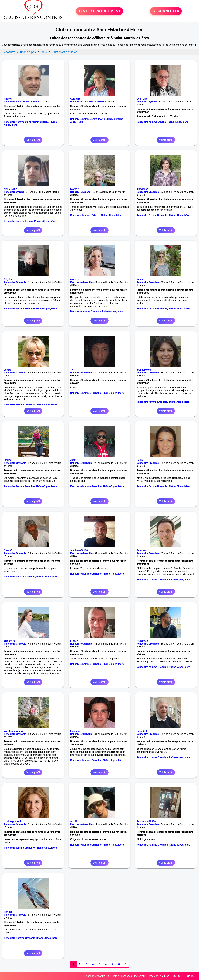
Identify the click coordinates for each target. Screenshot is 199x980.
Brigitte (8, 279)
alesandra (9, 641)
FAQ (174, 976)
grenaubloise (144, 370)
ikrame (8, 460)
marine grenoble (13, 821)
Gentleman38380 (146, 821)
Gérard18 (75, 99)
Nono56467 (10, 189)
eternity (74, 279)
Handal (8, 912)
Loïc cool (75, 731)
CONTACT (191, 976)
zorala (7, 370)
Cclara (140, 460)
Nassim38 (142, 641)
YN (72, 370)
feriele (140, 279)
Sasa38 (8, 550)
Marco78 (75, 189)
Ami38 (74, 821)
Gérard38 (142, 731)
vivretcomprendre (14, 731)
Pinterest (153, 976)
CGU (181, 976)
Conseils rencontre (95, 976)
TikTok (115, 976)
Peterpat (141, 550)
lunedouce (142, 189)
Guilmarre (142, 99)
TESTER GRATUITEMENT (99, 11)
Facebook (126, 976)
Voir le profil (33, 140)
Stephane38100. (79, 550)
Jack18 (74, 460)
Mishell (8, 99)
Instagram (140, 976)
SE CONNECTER (166, 11)
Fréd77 (74, 641)
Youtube (165, 976)
